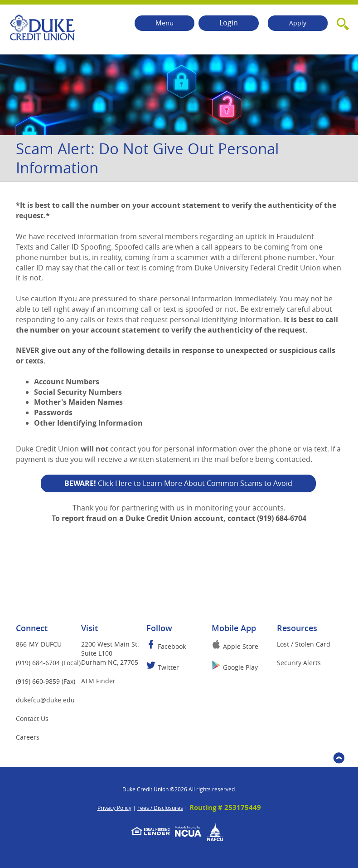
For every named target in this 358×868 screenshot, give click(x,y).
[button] (343, 22)
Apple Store (241, 646)
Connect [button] (32, 628)
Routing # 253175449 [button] (225, 807)
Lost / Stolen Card (304, 644)
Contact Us (32, 718)
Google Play (240, 667)
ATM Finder (98, 681)
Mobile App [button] (234, 628)
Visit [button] (89, 628)
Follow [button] (159, 628)
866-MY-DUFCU (39, 644)
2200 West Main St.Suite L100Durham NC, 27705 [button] (110, 653)
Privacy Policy (114, 808)
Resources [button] (297, 628)
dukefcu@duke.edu (53, 700)
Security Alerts (299, 663)
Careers (28, 737)
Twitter (168, 667)
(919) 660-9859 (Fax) (46, 681)
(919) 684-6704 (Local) (48, 663)
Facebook (172, 646)
